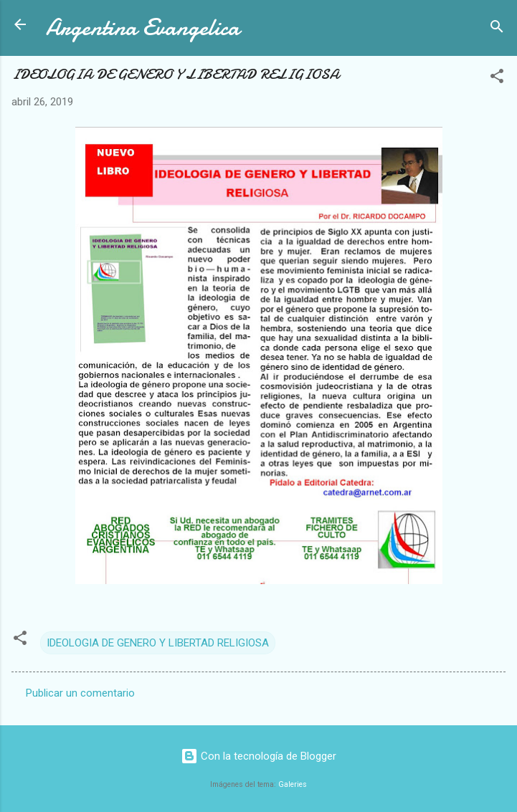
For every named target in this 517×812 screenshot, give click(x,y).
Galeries (293, 784)
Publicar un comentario (80, 693)
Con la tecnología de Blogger (258, 756)
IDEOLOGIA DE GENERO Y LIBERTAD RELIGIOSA (158, 643)
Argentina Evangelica (143, 28)
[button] (497, 78)
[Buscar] (497, 29)
